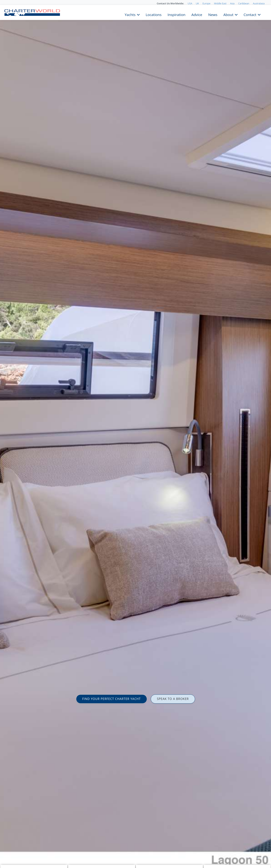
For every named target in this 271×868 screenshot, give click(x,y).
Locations (154, 14)
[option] (135, 434)
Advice (197, 14)
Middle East (220, 3)
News (213, 14)
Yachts (130, 14)
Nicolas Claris (10, 856)
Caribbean (244, 3)
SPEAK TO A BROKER (173, 699)
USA (190, 3)
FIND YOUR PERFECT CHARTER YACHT (112, 699)
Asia (232, 3)
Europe (206, 3)
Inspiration (176, 14)
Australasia (259, 3)
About (228, 14)
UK (197, 3)
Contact (250, 14)
